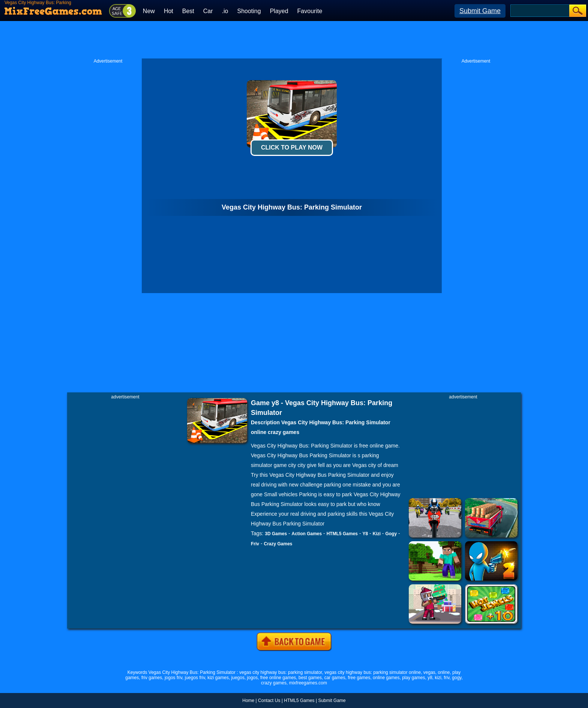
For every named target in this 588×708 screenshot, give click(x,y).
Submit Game (480, 11)
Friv (255, 544)
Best (188, 11)
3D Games (276, 534)
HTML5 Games (342, 534)
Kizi (377, 534)
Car (208, 11)
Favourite (310, 11)
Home (248, 701)
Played (279, 11)
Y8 (365, 534)
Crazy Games (278, 544)
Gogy (391, 534)
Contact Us (269, 701)
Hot (169, 11)
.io (225, 11)
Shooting (249, 11)
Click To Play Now (292, 147)
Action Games (307, 534)
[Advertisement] (294, 40)
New (149, 11)
